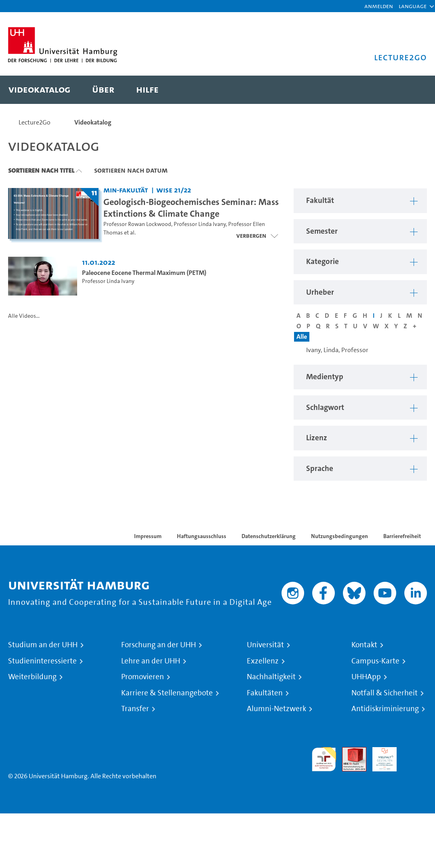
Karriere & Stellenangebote (167, 693)
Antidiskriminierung (385, 709)
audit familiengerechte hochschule (324, 759)
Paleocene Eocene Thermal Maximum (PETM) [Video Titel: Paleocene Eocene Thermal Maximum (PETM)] (144, 273)
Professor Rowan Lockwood (137, 224)
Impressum (148, 536)
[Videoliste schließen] (257, 236)
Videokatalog (93, 122)
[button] (413, 6)
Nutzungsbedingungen (339, 536)
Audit (350, 752)
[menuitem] (39, 90)
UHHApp (366, 677)
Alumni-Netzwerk (276, 709)
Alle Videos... (24, 316)
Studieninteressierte (42, 661)
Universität (265, 645)
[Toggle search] (413, 90)
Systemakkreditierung (415, 752)
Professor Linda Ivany (200, 224)
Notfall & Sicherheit (385, 693)
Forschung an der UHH (159, 645)
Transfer (135, 709)
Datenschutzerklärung (269, 536)
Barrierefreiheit (402, 536)
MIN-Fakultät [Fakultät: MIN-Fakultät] (126, 190)
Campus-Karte (375, 661)
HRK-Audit (380, 757)
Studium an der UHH (43, 645)
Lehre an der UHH (151, 661)
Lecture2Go (35, 122)
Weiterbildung (32, 677)
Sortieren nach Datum (131, 170)
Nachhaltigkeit (271, 677)
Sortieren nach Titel (41, 170)
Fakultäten (265, 693)
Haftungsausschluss (202, 536)
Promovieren (143, 677)
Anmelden (379, 6)
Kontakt (364, 645)
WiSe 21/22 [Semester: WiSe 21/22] (174, 190)
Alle (302, 337)
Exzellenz (263, 661)
